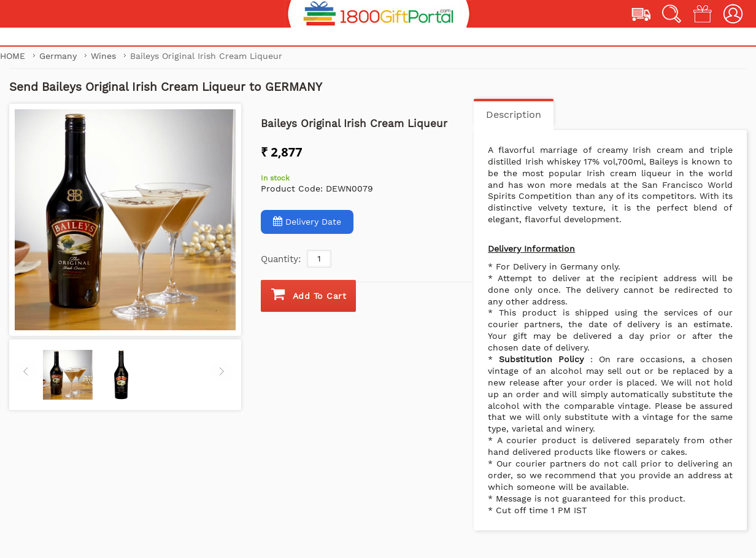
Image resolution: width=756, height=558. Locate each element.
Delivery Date (307, 221)
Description (514, 114)
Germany (60, 56)
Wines (105, 56)
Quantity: (281, 259)
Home (13, 56)
